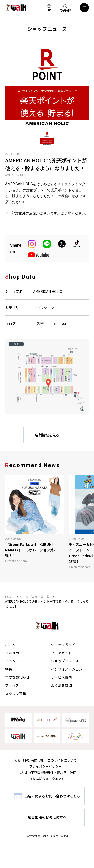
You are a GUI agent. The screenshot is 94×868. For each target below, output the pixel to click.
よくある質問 (61, 685)
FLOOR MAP (60, 324)
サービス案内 (61, 677)
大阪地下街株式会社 (29, 760)
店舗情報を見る (47, 435)
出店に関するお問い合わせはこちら (52, 796)
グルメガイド (16, 653)
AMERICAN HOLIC (17, 175)
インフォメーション (67, 669)
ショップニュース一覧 (34, 597)
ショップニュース (65, 661)
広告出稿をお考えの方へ (47, 817)
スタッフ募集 (16, 694)
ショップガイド (63, 645)
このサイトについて (62, 760)
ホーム (10, 645)
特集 (9, 669)
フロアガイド (61, 653)
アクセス (12, 685)
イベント (12, 661)
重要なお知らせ (17, 677)
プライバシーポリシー (45, 766)
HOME (9, 597)
